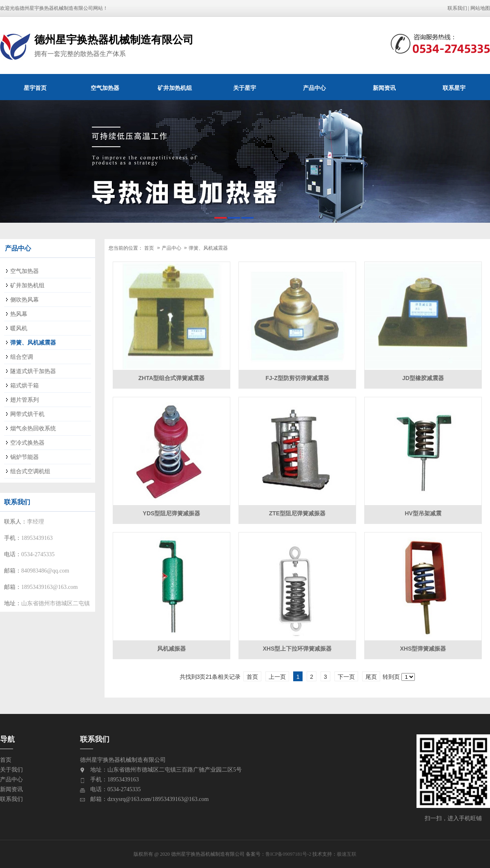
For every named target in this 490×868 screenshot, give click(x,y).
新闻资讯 (384, 88)
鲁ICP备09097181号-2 (288, 854)
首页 (149, 248)
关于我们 (11, 770)
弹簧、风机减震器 (208, 248)
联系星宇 (454, 88)
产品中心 (314, 88)
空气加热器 (105, 88)
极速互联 (347, 854)
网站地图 (480, 8)
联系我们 (457, 8)
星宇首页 (35, 88)
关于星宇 (245, 88)
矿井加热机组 (175, 88)
